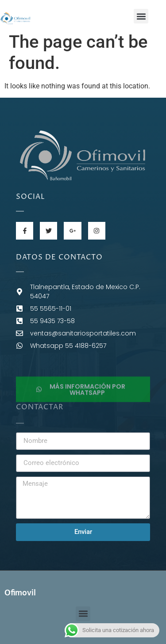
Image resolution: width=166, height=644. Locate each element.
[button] (141, 16)
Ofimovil (20, 593)
